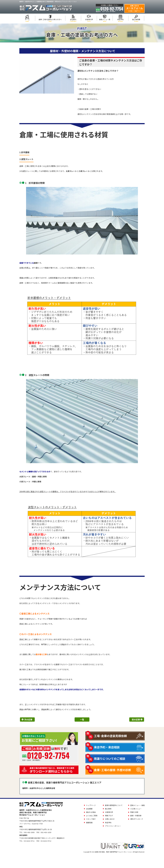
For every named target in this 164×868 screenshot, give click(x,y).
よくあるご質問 (92, 816)
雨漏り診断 (134, 812)
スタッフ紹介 (91, 819)
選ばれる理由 (91, 812)
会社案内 (73, 20)
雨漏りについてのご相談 (110, 759)
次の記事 (28, 719)
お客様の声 (89, 20)
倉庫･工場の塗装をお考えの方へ (50, 20)
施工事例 (108, 809)
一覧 (82, 719)
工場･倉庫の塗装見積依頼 (110, 736)
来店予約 (120, 20)
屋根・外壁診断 (136, 816)
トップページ (91, 805)
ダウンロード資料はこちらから (54, 770)
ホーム (27, 20)
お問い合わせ (110, 819)
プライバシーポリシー (113, 826)
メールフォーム (135, 8)
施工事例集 (136, 20)
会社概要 (89, 809)
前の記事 (136, 719)
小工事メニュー (136, 809)
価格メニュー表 (105, 20)
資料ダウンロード (137, 819)
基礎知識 (89, 823)
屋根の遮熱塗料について (114, 805)
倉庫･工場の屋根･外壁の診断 (113, 770)
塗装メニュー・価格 (137, 805)
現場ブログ (109, 816)
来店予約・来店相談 (107, 747)
